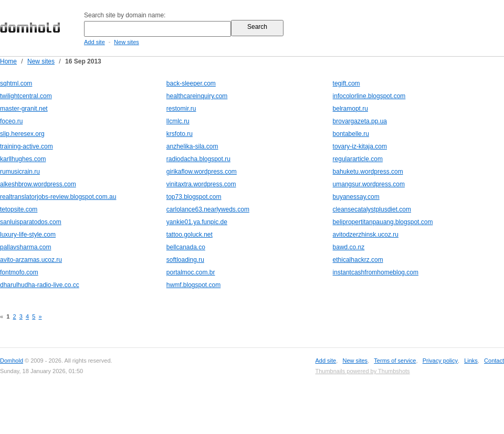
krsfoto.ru (180, 134)
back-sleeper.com (191, 83)
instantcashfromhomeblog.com (376, 272)
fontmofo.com (19, 272)
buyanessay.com (356, 197)
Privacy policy (440, 361)
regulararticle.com (358, 159)
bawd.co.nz (349, 247)
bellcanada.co (186, 247)
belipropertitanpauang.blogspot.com (383, 222)
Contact (494, 361)
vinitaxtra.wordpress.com (201, 184)
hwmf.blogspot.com (193, 285)
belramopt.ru (350, 109)
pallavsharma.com (25, 247)
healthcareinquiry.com (197, 96)
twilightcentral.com (26, 96)
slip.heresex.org (22, 134)
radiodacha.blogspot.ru (198, 159)
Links (471, 361)
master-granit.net (24, 109)
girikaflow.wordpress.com (202, 172)
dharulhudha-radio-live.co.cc (40, 285)
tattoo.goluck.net (190, 235)
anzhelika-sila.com (192, 146)
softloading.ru (185, 260)
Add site (94, 42)
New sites (127, 42)
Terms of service (395, 361)
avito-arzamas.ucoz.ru (31, 260)
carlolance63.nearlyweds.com (208, 209)
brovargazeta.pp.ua (360, 121)
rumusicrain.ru (20, 172)
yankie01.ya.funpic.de (197, 222)
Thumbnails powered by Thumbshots (362, 371)
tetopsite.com (19, 209)
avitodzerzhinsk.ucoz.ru (366, 235)
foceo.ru (11, 121)
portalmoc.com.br (191, 272)
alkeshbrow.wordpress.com (38, 184)
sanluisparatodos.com (31, 222)
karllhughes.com (23, 159)
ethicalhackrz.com (358, 260)
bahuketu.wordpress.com (368, 172)
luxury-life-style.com (28, 235)
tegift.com (346, 83)
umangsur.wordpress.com (369, 184)
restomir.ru (181, 109)
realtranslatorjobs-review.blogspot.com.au (58, 197)
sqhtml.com (16, 83)
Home (8, 61)
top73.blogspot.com (194, 197)
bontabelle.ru (351, 134)
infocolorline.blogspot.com (369, 96)
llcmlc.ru (178, 121)
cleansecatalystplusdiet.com (372, 209)
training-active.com (27, 146)
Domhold (12, 361)
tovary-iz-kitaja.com (360, 146)
